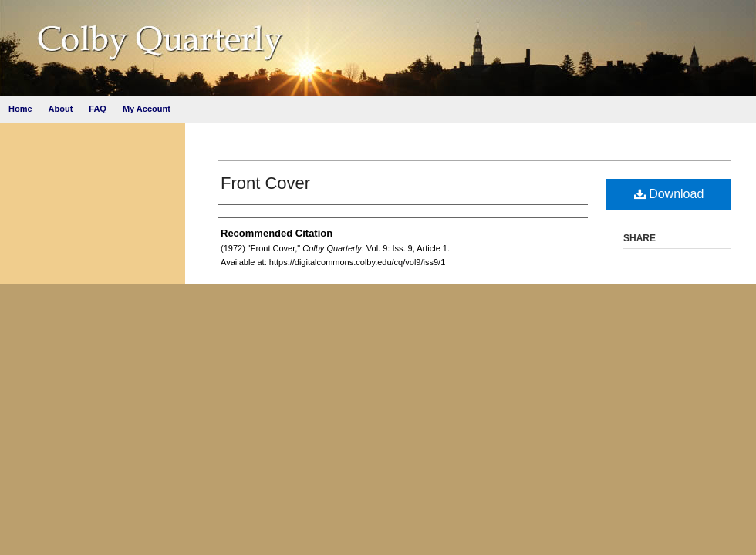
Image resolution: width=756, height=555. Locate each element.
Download (669, 194)
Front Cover (265, 183)
